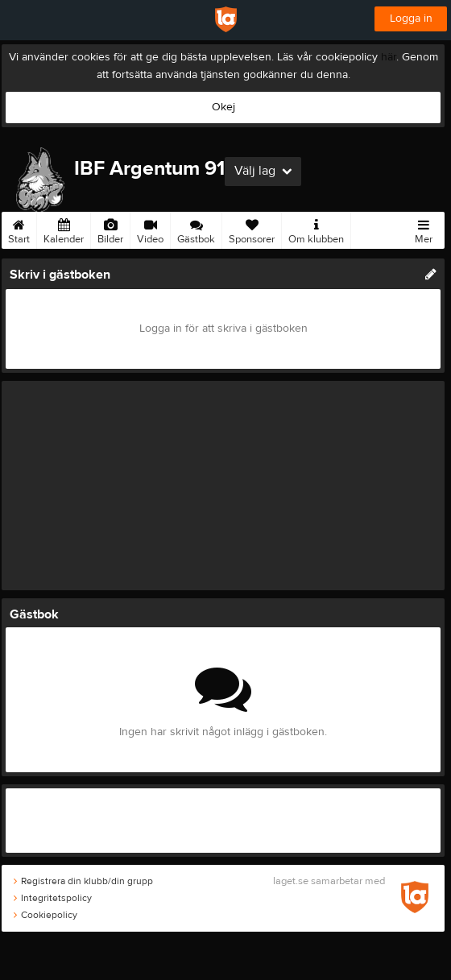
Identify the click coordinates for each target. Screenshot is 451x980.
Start (19, 229)
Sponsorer (252, 229)
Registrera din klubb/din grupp (83, 881)
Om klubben (316, 229)
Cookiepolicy (46, 915)
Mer (424, 229)
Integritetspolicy (53, 898)
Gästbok (196, 229)
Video (150, 229)
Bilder (110, 229)
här (389, 57)
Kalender (64, 229)
